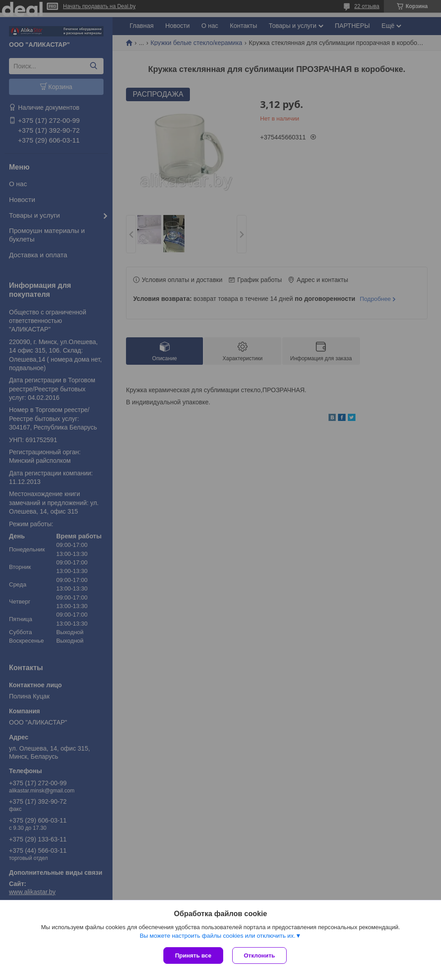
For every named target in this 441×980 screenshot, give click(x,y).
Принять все (193, 955)
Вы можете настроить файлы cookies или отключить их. (217, 936)
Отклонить (259, 955)
